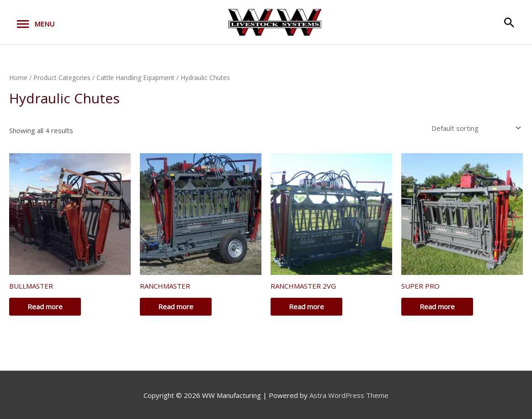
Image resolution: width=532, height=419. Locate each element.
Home (18, 78)
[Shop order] (474, 128)
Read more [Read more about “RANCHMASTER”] (176, 306)
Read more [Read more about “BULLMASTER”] (45, 306)
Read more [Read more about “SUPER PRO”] (437, 306)
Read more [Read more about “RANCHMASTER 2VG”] (306, 306)
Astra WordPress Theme (349, 395)
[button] (509, 22)
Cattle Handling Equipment (136, 78)
